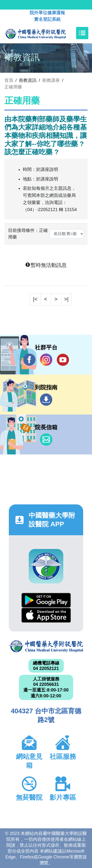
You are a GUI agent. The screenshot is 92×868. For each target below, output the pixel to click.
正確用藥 (13, 87)
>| (66, 299)
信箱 (46, 440)
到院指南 (46, 400)
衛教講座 (51, 80)
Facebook (29, 360)
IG (46, 360)
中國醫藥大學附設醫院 (46, 646)
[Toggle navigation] (82, 33)
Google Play (46, 600)
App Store (46, 615)
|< (35, 299)
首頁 (9, 80)
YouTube (63, 360)
